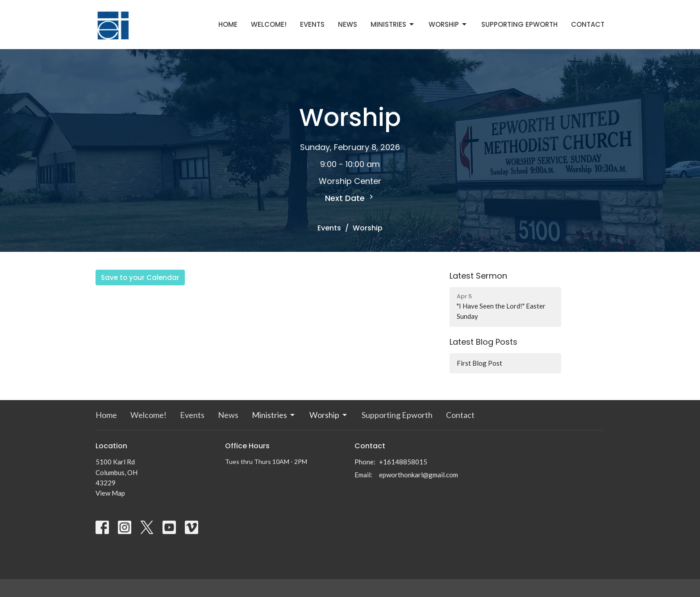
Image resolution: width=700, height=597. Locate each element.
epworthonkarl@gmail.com (419, 475)
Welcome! (269, 24)
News (348, 24)
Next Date (350, 198)
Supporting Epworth (519, 24)
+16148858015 (403, 462)
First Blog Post (479, 363)
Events (312, 24)
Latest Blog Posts (483, 342)
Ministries (393, 24)
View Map (110, 493)
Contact (588, 24)
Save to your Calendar (140, 278)
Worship (448, 24)
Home (228, 24)
